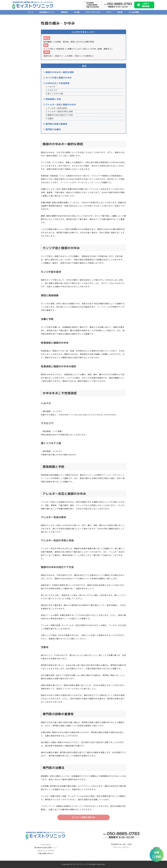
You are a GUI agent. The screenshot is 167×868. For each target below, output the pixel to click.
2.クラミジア (51, 90)
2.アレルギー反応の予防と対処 (59, 111)
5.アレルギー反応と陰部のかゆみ (60, 105)
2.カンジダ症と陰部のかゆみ (58, 78)
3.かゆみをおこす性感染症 (56, 83)
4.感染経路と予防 (52, 99)
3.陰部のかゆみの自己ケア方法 (59, 115)
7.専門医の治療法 (52, 129)
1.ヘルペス (50, 87)
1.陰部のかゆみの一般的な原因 (59, 72)
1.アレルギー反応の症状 (56, 108)
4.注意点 (50, 118)
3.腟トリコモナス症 (54, 94)
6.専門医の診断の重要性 (55, 124)
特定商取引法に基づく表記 (121, 844)
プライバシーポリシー (121, 847)
